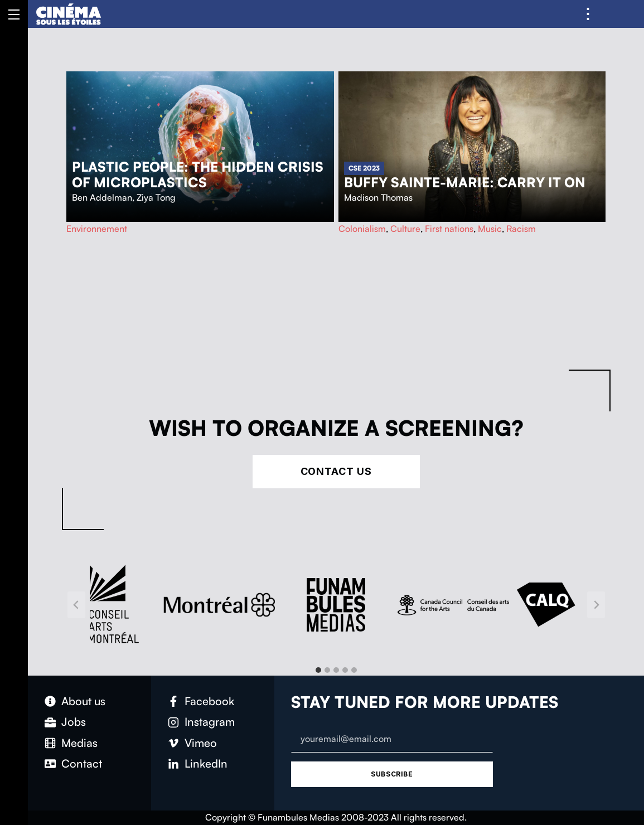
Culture (405, 229)
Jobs (74, 722)
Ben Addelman (102, 197)
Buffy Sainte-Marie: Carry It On (465, 182)
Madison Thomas (378, 197)
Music (490, 229)
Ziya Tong (156, 197)
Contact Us (336, 471)
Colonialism (362, 229)
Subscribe (392, 774)
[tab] (318, 670)
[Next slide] (596, 605)
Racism (521, 229)
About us (83, 701)
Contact (82, 763)
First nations (449, 229)
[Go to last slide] (76, 605)
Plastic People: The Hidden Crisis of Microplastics (198, 174)
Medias (79, 743)
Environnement (97, 229)
